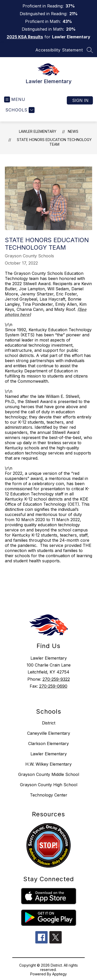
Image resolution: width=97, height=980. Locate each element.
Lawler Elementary (38, 131)
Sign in (80, 100)
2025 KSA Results (25, 37)
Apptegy (60, 974)
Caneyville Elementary (49, 733)
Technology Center (49, 795)
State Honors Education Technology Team (54, 142)
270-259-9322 (56, 679)
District (49, 723)
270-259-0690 (53, 686)
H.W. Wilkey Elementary (48, 764)
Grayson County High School (49, 785)
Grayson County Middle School (49, 774)
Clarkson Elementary (48, 743)
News (73, 131)
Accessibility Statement (59, 50)
